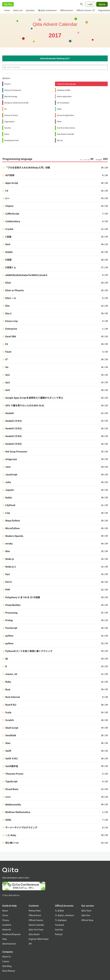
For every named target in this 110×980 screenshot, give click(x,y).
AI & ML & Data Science (66, 128)
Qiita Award (34, 934)
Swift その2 (11, 758)
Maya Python (13, 520)
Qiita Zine (86, 915)
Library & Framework (13, 90)
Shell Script (12, 728)
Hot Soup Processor (16, 451)
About (5, 911)
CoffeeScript (12, 214)
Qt (7, 659)
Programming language (66, 84)
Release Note (35, 911)
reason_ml (11, 674)
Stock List (18, 10)
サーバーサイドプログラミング (21, 827)
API (30, 944)
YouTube (59, 930)
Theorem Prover (14, 774)
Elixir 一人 (11, 298)
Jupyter (10, 490)
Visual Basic (12, 789)
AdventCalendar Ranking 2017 (55, 58)
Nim (8, 551)
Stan (8, 743)
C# (7, 191)
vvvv (8, 797)
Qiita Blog (7, 966)
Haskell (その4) (14, 436)
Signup (102, 4)
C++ (7, 198)
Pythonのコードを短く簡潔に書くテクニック (29, 651)
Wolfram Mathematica (18, 812)
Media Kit (7, 930)
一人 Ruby (11, 835)
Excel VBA (11, 336)
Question (30, 10)
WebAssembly (13, 804)
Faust (8, 352)
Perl (8, 574)
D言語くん (11, 267)
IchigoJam (11, 459)
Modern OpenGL (14, 536)
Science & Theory (11, 115)
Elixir (8, 283)
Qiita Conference (47, 10)
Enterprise (11, 329)
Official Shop (87, 920)
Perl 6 (9, 582)
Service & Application (65, 115)
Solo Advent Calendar (66, 134)
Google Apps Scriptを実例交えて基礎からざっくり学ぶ (34, 398)
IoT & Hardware (63, 103)
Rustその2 (11, 705)
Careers (6, 961)
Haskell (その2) (14, 428)
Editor (59, 109)
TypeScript (11, 781)
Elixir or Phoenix (15, 290)
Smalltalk (11, 735)
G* (7, 359)
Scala (8, 712)
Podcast (59, 934)
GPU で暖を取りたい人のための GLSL (25, 405)
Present (7, 84)
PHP (8, 589)
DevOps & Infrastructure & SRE (16, 103)
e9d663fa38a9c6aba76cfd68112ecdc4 (26, 275)
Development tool (11, 140)
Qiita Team (86, 911)
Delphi (9, 252)
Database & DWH (64, 90)
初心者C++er (12, 843)
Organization (9, 121)
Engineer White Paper (39, 939)
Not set (60, 140)
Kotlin (9, 497)
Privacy (6, 920)
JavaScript (11, 474)
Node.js (10, 559)
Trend (7, 10)
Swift (8, 751)
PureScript (11, 628)
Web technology (11, 96)
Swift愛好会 (12, 766)
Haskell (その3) (14, 421)
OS (5, 109)
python (9, 636)
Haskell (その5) (14, 444)
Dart (8, 244)
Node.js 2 (11, 567)
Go (7, 367)
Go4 (8, 390)
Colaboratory (13, 221)
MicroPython (13, 528)
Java (8, 467)
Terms (5, 915)
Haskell (9, 413)
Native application (64, 96)
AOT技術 (10, 175)
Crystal (9, 229)
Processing (11, 613)
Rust (8, 689)
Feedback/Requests (11, 934)
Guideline (7, 925)
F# (7, 344)
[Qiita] (8, 4)
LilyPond (10, 505)
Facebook (60, 925)
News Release (9, 971)
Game (7, 134)
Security (8, 128)
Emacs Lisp (12, 321)
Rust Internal (13, 697)
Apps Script (12, 183)
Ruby (8, 682)
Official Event (66, 10)
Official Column (86, 10)
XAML (8, 820)
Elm (7, 306)
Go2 (8, 375)
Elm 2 (8, 313)
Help (5, 939)
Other (59, 121)
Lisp (8, 513)
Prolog (9, 620)
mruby (9, 543)
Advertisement (9, 944)
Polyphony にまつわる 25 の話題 (23, 597)
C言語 (8, 237)
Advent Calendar (36, 925)
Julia (8, 482)
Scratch (10, 720)
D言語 (8, 260)
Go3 (8, 382)
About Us (7, 956)
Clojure (9, 206)
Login (90, 4)
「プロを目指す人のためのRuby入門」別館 (28, 167)
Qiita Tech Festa (36, 930)
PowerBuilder (13, 605)
